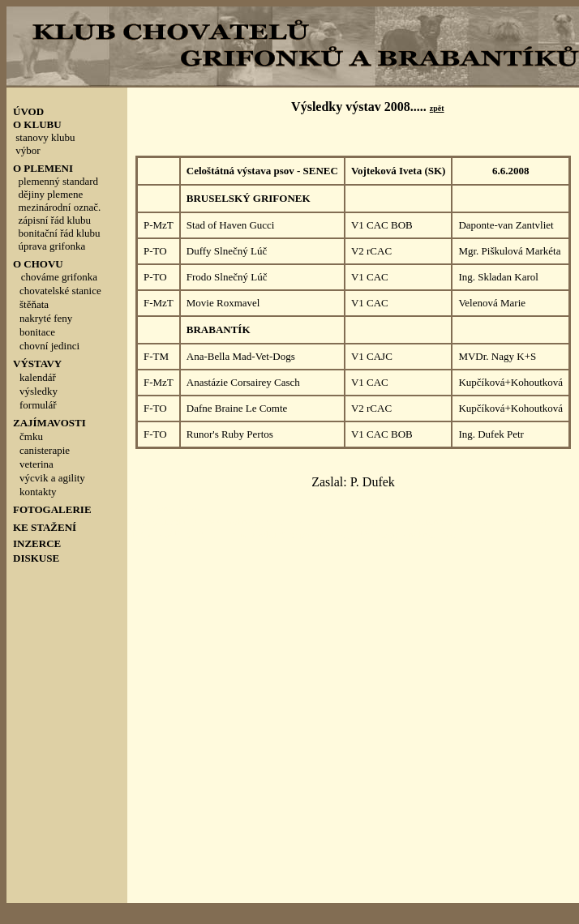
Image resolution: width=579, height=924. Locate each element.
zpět (437, 108)
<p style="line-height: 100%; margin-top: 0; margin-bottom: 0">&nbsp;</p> (67, 361)
